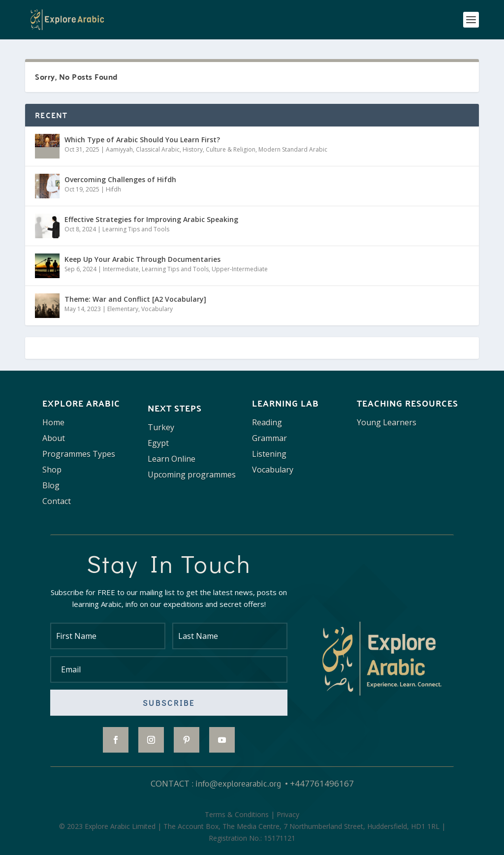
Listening (269, 454)
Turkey (161, 427)
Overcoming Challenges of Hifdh (120, 179)
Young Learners (387, 422)
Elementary (123, 309)
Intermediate (121, 269)
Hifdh (113, 189)
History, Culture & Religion (219, 149)
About (54, 438)
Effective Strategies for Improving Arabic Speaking (151, 219)
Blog (51, 485)
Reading (267, 422)
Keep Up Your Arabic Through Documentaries (142, 259)
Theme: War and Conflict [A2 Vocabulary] (135, 299)
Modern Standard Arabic (293, 149)
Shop (52, 470)
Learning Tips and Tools (136, 229)
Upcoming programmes (192, 475)
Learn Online (172, 459)
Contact (57, 501)
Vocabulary (157, 309)
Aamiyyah (119, 149)
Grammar (269, 438)
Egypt (158, 443)
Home (53, 422)
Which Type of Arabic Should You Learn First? (142, 140)
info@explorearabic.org (238, 784)
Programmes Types (79, 454)
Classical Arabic (158, 149)
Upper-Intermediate (240, 269)
